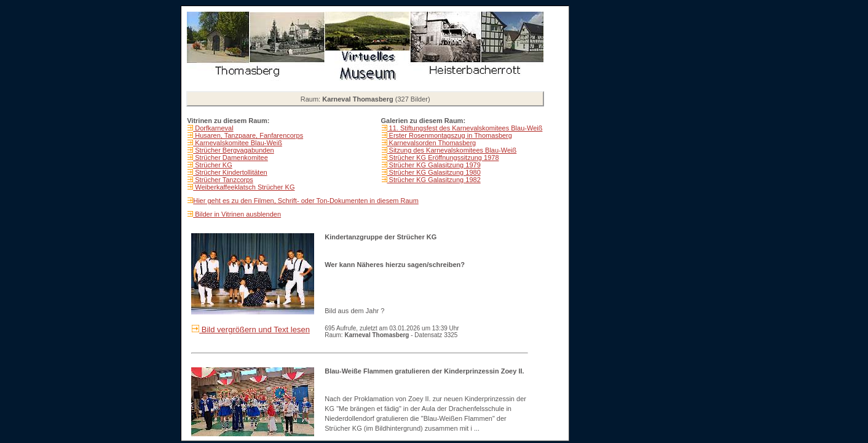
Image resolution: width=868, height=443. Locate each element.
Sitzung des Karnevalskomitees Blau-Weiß (452, 150)
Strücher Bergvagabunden (233, 150)
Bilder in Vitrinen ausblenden (237, 214)
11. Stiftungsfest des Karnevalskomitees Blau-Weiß (465, 128)
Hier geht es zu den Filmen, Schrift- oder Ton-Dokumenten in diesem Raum (306, 201)
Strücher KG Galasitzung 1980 (434, 172)
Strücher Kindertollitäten (230, 172)
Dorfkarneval (213, 128)
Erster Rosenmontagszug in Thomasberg (450, 135)
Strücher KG (213, 165)
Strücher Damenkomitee (231, 158)
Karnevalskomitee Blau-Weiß (238, 143)
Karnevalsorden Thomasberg (432, 143)
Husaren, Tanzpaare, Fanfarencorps (248, 135)
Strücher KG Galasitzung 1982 (434, 180)
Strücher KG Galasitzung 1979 (434, 165)
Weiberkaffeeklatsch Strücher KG (244, 187)
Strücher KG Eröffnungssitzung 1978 (443, 158)
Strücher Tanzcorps (223, 180)
